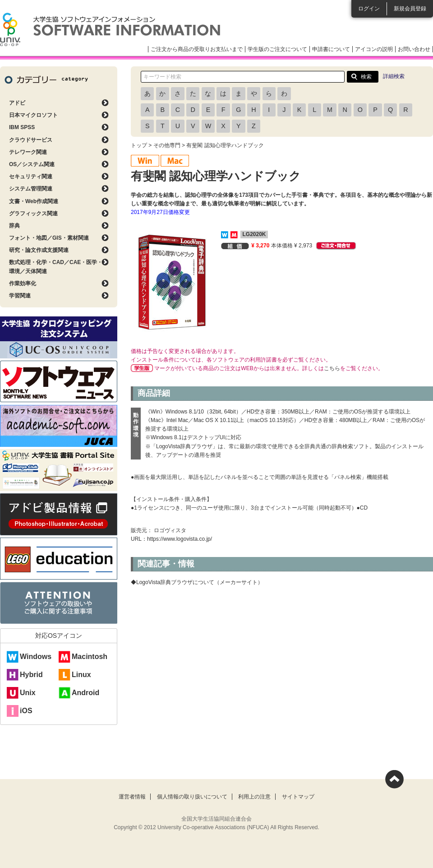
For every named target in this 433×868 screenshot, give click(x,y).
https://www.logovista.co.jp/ (180, 539)
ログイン (369, 9)
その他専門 (167, 145)
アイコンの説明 (374, 49)
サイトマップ (298, 797)
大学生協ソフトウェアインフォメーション (110, 29)
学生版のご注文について (277, 49)
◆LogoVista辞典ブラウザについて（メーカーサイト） (197, 582)
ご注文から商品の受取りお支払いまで (197, 49)
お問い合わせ (414, 49)
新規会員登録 (410, 9)
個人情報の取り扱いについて (192, 797)
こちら (332, 368)
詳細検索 (394, 76)
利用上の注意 (254, 797)
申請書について (331, 49)
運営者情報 (132, 797)
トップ (139, 145)
